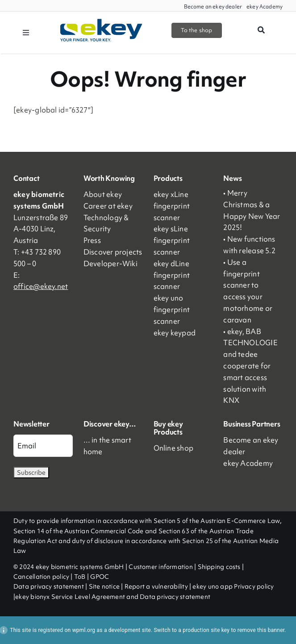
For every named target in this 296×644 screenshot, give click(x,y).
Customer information (161, 567)
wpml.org (84, 630)
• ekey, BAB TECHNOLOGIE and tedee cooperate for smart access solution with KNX (250, 366)
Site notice (104, 586)
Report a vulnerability (156, 586)
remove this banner (261, 630)
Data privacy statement (49, 586)
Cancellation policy (41, 577)
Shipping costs (219, 567)
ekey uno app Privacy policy (233, 586)
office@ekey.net (41, 286)
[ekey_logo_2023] (102, 22)
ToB (80, 577)
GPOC (100, 577)
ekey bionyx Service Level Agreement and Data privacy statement (113, 597)
